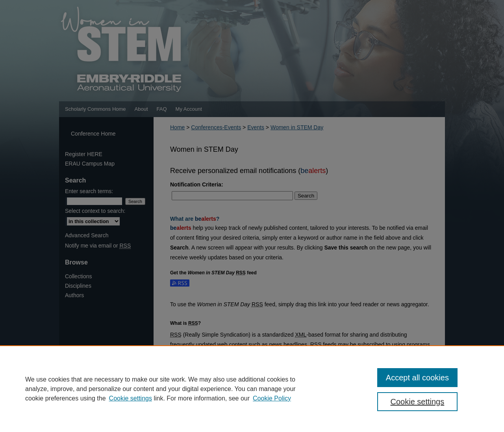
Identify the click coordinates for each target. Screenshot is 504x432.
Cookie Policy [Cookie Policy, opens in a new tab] (272, 398)
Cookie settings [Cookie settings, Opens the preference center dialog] (418, 402)
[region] (252, 389)
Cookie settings (131, 398)
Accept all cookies (417, 378)
